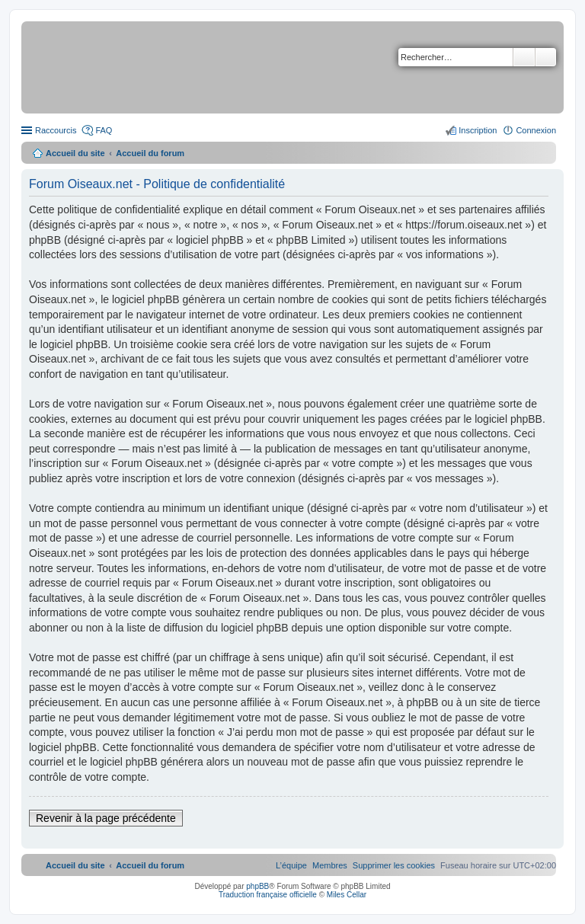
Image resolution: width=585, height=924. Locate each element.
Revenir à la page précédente (106, 818)
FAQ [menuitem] (104, 130)
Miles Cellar (347, 895)
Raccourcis (56, 130)
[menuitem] (394, 865)
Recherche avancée (546, 57)
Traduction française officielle (268, 895)
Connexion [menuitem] (536, 130)
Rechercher (524, 57)
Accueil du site (75, 153)
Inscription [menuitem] (478, 130)
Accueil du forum (150, 153)
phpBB (257, 886)
